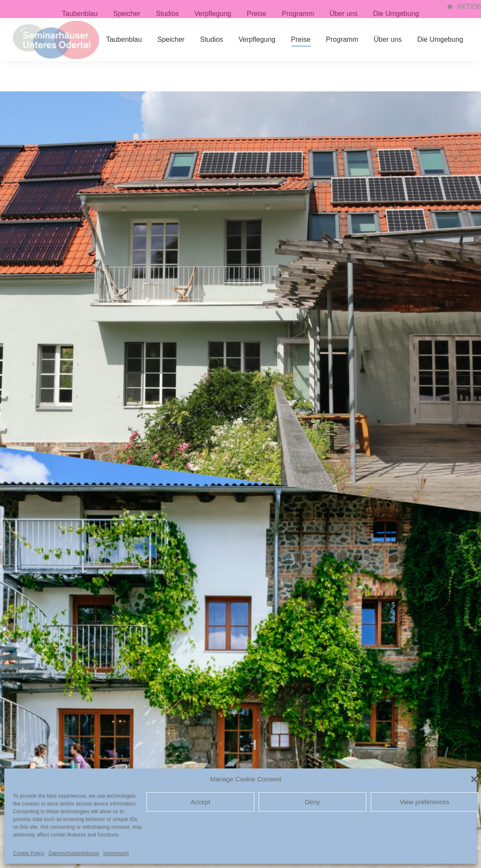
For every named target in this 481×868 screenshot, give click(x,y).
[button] (474, 779)
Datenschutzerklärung (74, 853)
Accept (200, 802)
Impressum (116, 853)
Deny (312, 802)
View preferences (425, 802)
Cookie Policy (29, 853)
